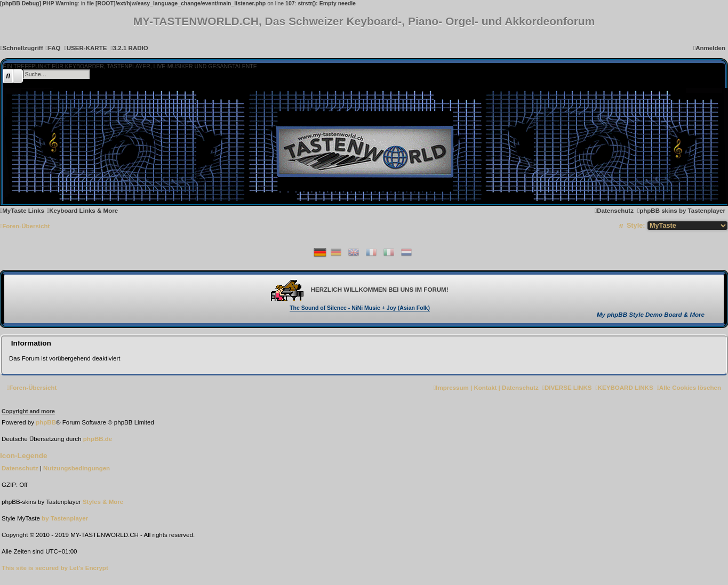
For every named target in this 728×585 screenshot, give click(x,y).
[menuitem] (53, 48)
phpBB (46, 422)
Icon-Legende (24, 456)
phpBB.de (98, 439)
